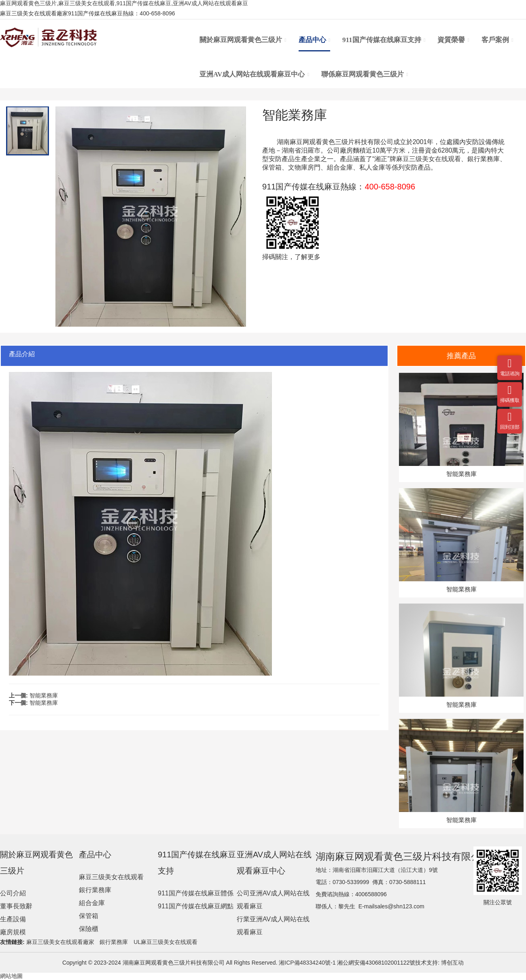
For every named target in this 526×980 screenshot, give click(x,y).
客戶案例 (497, 40)
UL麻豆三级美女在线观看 (165, 942)
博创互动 (452, 963)
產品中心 (315, 40)
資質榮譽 (453, 40)
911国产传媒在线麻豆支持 (384, 40)
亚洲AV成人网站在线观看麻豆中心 (254, 74)
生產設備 (13, 919)
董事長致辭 (16, 906)
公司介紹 (13, 893)
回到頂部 (510, 413)
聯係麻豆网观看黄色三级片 (365, 74)
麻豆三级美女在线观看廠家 (60, 942)
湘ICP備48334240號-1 (306, 963)
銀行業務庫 (95, 890)
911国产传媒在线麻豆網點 (196, 906)
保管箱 (89, 916)
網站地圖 (11, 976)
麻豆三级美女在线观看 (428, 159)
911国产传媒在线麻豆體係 (196, 893)
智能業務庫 (44, 695)
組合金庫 (92, 903)
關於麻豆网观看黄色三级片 (243, 40)
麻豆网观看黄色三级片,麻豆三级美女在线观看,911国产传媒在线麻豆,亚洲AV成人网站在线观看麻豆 (124, 3)
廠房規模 (13, 932)
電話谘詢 (510, 360)
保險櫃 (89, 929)
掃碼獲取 (510, 387)
